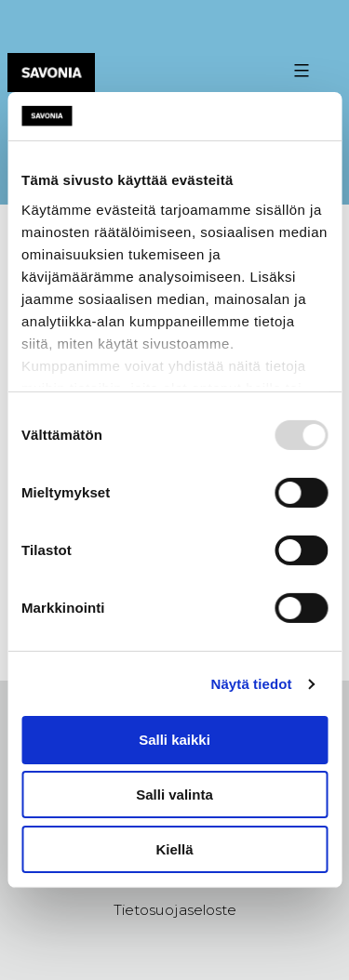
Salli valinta (174, 795)
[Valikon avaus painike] (299, 71)
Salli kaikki (174, 740)
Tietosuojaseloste (175, 910)
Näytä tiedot (252, 684)
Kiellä (174, 849)
